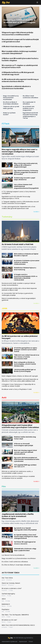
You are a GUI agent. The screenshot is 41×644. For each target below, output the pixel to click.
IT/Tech (6, 124)
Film (4, 486)
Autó (4, 398)
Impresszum (23, 642)
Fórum (31, 642)
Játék (4, 308)
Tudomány (7, 217)
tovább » (36, 212)
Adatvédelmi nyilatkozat (10, 642)
